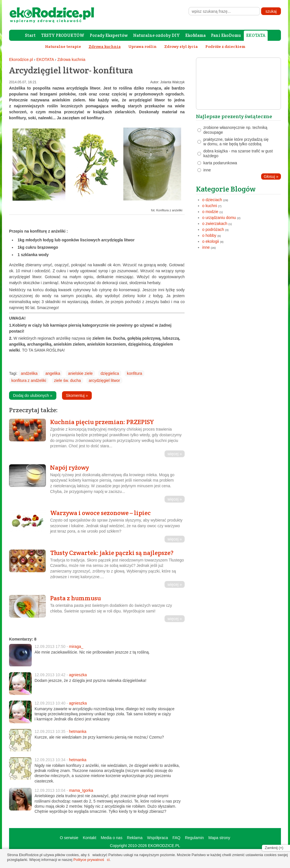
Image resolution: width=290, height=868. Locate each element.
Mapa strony (219, 838)
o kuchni (210, 206)
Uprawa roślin (142, 46)
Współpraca (157, 838)
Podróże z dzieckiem (225, 46)
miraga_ (76, 646)
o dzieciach (212, 200)
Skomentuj (77, 395)
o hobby (209, 235)
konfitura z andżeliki (29, 380)
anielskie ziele (80, 373)
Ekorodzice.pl (21, 59)
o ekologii (211, 241)
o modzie (210, 212)
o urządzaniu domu (219, 218)
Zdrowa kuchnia (71, 59)
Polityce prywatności (91, 860)
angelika (53, 373)
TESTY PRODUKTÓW (63, 35)
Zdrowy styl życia (181, 46)
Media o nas (112, 838)
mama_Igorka (81, 790)
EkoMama (195, 35)
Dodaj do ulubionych (33, 395)
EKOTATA (256, 35)
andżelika (29, 373)
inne (206, 247)
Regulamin (194, 838)
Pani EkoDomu (226, 35)
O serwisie (69, 838)
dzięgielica (110, 373)
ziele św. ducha (68, 380)
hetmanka (77, 731)
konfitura (135, 373)
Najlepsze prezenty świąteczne (234, 116)
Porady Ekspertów (109, 35)
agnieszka (78, 675)
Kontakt (89, 838)
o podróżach (213, 229)
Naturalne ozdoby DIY (156, 35)
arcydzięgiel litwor (104, 380)
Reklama (135, 838)
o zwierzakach (215, 224)
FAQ (176, 838)
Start (30, 35)
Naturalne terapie (63, 46)
